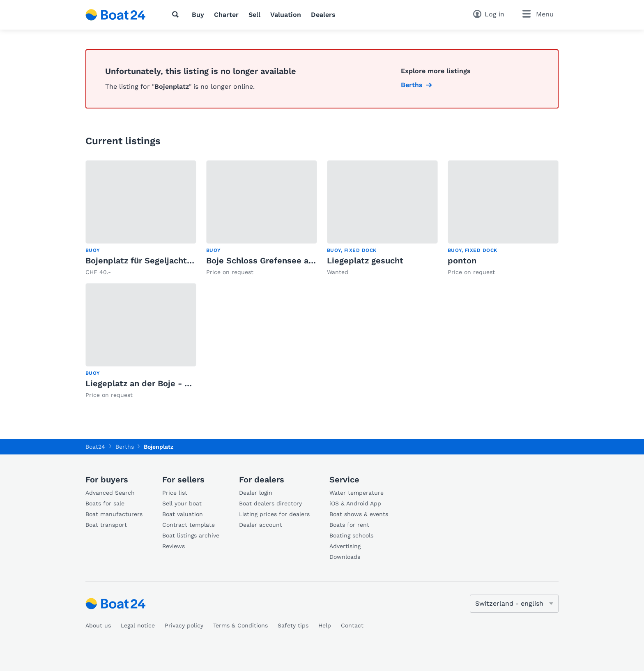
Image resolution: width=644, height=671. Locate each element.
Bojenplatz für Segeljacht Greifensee (159, 261)
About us (98, 625)
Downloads (345, 557)
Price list (175, 493)
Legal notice (138, 625)
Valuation (286, 15)
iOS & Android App (355, 503)
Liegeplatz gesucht (365, 261)
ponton (462, 261)
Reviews (174, 546)
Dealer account (261, 525)
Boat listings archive (191, 535)
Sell (254, 15)
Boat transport (106, 525)
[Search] (177, 14)
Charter (226, 15)
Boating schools (351, 535)
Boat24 (95, 447)
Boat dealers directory (270, 503)
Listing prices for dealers (274, 514)
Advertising (345, 546)
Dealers (323, 15)
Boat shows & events (359, 514)
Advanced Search (110, 493)
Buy (198, 15)
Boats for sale (105, 503)
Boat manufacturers (114, 514)
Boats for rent (349, 525)
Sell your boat (182, 503)
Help (325, 625)
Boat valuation (183, 514)
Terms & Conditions (240, 625)
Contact (352, 625)
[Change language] (514, 604)
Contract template (189, 525)
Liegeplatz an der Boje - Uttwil (147, 383)
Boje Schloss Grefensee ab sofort (274, 261)
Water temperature (356, 493)
